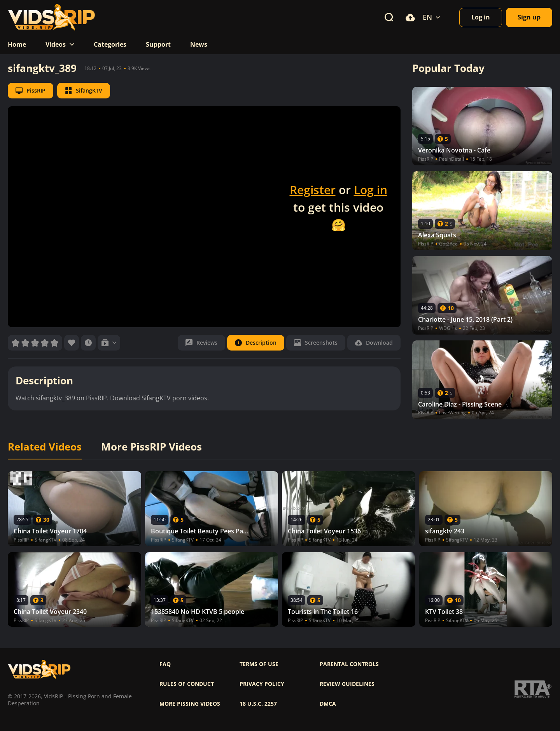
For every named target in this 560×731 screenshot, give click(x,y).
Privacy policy (262, 684)
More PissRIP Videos (151, 447)
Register (313, 190)
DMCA (328, 704)
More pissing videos (190, 704)
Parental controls (349, 664)
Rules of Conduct (187, 684)
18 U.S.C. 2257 (258, 704)
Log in (371, 190)
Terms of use (259, 664)
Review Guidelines (347, 684)
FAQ (165, 664)
